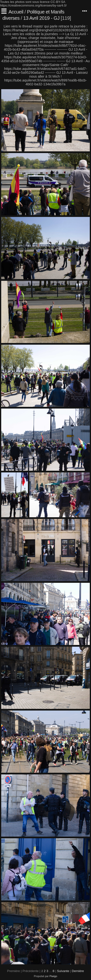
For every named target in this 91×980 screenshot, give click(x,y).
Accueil (16, 12)
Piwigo (53, 976)
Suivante (63, 971)
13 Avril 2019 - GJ (42, 18)
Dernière (78, 971)
